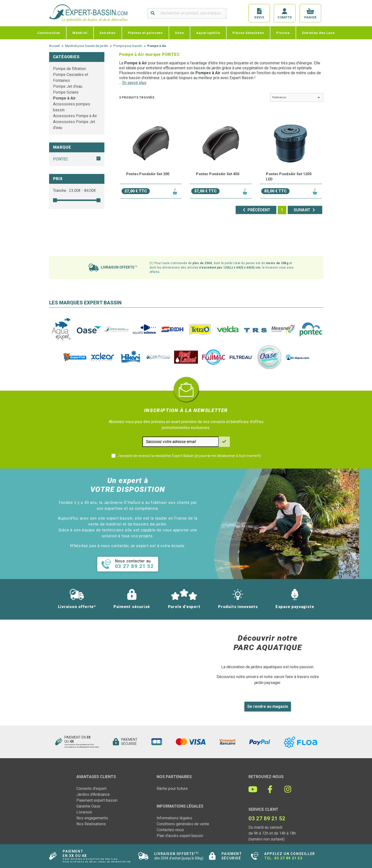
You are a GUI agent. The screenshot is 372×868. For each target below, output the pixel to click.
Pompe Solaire (66, 92)
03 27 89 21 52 (288, 858)
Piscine (283, 33)
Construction (49, 33)
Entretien (108, 33)
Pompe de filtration (69, 69)
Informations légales (174, 818)
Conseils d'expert (91, 789)
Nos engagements (92, 818)
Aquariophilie (208, 33)
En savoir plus (134, 83)
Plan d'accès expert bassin (180, 836)
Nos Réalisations (91, 824)
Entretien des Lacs (318, 33)
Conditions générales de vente (183, 824)
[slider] (55, 200)
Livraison (84, 812)
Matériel (80, 33)
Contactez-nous (170, 830)
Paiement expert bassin (97, 800)
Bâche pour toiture (172, 789)
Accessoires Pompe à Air (75, 116)
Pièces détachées (248, 33)
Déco (179, 33)
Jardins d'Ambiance (93, 794)
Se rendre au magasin (268, 706)
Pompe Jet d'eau (68, 86)
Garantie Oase (88, 806)
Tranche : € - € (75, 191)
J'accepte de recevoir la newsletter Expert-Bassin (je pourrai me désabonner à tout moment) (189, 456)
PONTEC (61, 159)
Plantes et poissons (145, 33)
